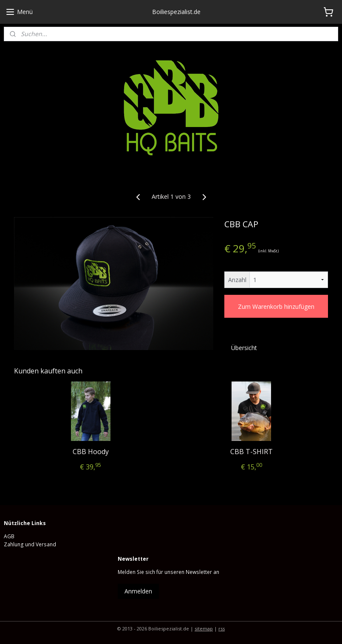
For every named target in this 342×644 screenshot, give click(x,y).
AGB (9, 536)
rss (222, 628)
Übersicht (244, 348)
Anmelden (138, 591)
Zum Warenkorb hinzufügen (276, 306)
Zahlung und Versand (30, 544)
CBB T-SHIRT (252, 452)
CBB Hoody (91, 452)
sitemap (204, 628)
